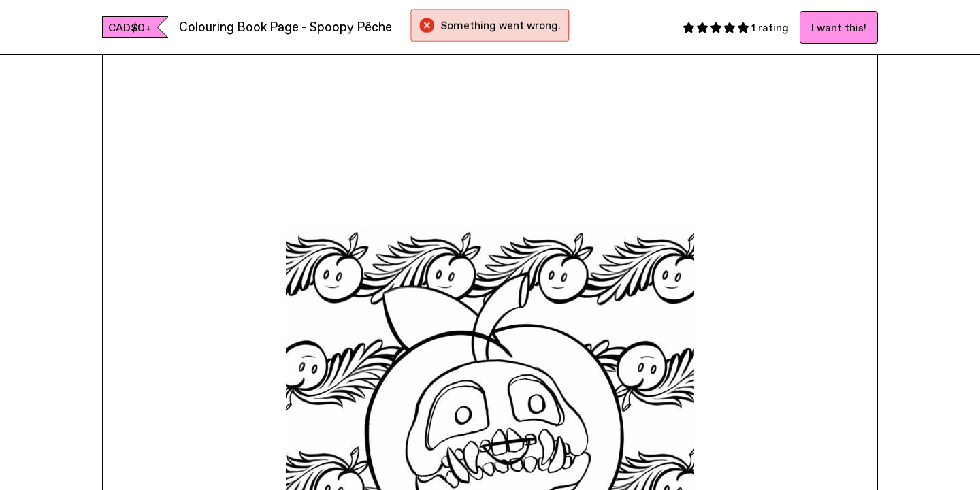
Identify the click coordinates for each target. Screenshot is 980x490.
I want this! (839, 27)
